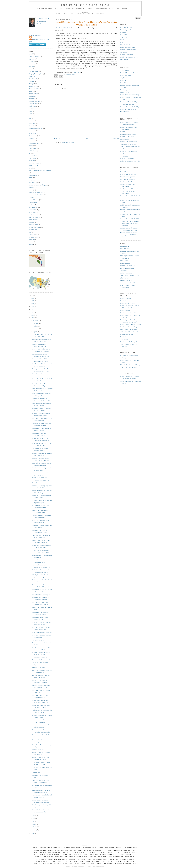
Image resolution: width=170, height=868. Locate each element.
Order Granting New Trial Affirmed (42, 632)
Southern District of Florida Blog (130, 107)
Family (31, 116)
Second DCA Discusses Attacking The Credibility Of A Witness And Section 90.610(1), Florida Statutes (86, 23)
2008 (32, 833)
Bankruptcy (32, 64)
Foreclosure (32, 131)
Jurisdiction (32, 151)
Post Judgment (33, 182)
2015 (32, 301)
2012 (32, 309)
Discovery (32, 99)
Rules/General (33, 202)
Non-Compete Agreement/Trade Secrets (40, 170)
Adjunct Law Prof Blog (127, 268)
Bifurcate (31, 66)
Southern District (33, 215)
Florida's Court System (127, 55)
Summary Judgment (34, 227)
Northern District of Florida (128, 50)
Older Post (116, 138)
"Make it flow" (36, 772)
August (35, 332)
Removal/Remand (34, 200)
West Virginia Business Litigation (130, 256)
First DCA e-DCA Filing (127, 137)
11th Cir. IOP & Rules (127, 182)
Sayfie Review (124, 112)
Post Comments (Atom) (68, 142)
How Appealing (125, 249)
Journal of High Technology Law (130, 275)
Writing (31, 244)
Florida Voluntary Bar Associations (130, 73)
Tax (30, 232)
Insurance (31, 141)
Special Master (33, 220)
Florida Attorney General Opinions (130, 313)
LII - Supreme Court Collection (129, 329)
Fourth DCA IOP (125, 149)
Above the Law (125, 278)
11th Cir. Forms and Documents (129, 189)
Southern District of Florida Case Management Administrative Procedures (130, 223)
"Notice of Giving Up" (39, 640)
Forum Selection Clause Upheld (41, 595)
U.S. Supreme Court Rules (128, 179)
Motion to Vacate (33, 165)
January (35, 830)
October (35, 326)
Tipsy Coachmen (33, 237)
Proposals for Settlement (36, 192)
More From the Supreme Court (41, 660)
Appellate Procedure (34, 56)
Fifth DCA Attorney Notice (128, 159)
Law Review (32, 156)
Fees (30, 118)
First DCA (32, 126)
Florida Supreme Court (35, 128)
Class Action (32, 76)
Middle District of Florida (128, 47)
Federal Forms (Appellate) (128, 177)
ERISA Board (124, 261)
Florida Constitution (126, 298)
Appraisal (31, 59)
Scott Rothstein (33, 207)
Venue (30, 242)
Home (87, 138)
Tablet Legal (124, 270)
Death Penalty (33, 86)
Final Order (32, 123)
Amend (31, 54)
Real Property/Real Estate (36, 195)
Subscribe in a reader (35, 35)
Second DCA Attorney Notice (129, 142)
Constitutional (33, 79)
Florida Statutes (125, 301)
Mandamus (32, 161)
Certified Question (34, 71)
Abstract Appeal (125, 92)
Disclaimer (32, 96)
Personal (31, 180)
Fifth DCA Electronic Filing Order (130, 161)
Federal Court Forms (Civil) (128, 174)
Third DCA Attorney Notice (128, 144)
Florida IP (123, 80)
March (35, 827)
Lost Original (32, 158)
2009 (32, 318)
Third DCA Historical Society (129, 367)
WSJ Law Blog (125, 258)
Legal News (36, 483)
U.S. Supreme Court (126, 27)
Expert (31, 113)
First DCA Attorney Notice (128, 134)
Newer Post (57, 138)
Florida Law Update (126, 75)
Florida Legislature (126, 310)
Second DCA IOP (125, 139)
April (34, 824)
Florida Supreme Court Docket (129, 57)
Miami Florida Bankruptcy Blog (129, 95)
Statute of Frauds (33, 225)
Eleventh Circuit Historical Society (130, 365)
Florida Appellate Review (128, 90)
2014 (32, 304)
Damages (31, 84)
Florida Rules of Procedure (128, 303)
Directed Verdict (33, 94)
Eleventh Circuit (33, 104)
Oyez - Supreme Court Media (129, 283)
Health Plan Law (125, 263)
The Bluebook (124, 339)
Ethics (30, 111)
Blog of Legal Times (126, 280)
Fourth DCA (32, 133)
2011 (32, 312)
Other (30, 178)
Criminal (31, 81)
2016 (32, 298)
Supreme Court (33, 230)
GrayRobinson (33, 136)
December (36, 320)
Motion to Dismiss (34, 163)
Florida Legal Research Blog (129, 327)
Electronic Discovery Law (128, 266)
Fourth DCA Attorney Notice (129, 151)
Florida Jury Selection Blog (128, 109)
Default (31, 91)
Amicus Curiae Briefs (38, 750)
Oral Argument (33, 175)
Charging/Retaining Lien (36, 74)
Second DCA (32, 210)
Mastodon (85, 12)
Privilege (31, 187)
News (30, 168)
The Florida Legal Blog (85, 5)
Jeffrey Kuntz (44, 18)
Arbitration (32, 61)
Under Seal (32, 239)
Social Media (32, 212)
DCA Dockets (124, 60)
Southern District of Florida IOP (129, 219)
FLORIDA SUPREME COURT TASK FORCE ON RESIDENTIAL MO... (41, 655)
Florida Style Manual (126, 337)
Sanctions (31, 205)
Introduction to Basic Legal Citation (131, 342)
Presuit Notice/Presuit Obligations (38, 185)
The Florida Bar (125, 70)
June (34, 818)
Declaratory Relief (34, 89)
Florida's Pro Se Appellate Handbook (131, 324)
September (36, 329)
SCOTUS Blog (125, 246)
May (34, 821)
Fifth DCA (32, 121)
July (34, 816)
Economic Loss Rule (35, 101)
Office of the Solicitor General (129, 332)
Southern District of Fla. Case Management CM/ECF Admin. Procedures (130, 235)
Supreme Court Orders (39, 668)
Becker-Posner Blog (126, 273)
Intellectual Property (34, 143)
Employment (32, 106)
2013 (32, 307)
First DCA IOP (125, 132)
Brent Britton (124, 83)
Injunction (32, 138)
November (36, 323)
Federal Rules (124, 172)
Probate (31, 190)
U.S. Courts (124, 52)
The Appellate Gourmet (127, 104)
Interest (31, 146)
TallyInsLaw (124, 78)
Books (30, 69)
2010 (32, 315)
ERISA (31, 109)
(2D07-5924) (63, 28)
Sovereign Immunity (34, 217)
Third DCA (32, 235)
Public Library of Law (127, 334)
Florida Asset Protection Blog (129, 102)
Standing (31, 222)
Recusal (31, 197)
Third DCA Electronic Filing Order (130, 147)
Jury (30, 153)
